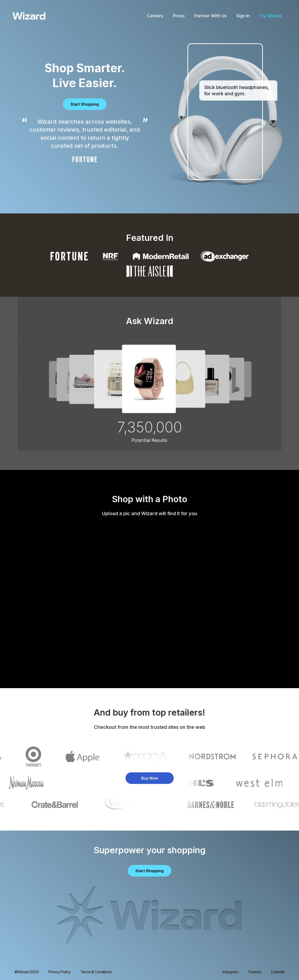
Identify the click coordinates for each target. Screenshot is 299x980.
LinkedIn (278, 972)
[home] (29, 16)
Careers (155, 16)
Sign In (243, 16)
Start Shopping (85, 104)
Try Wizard (270, 16)
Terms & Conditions (96, 972)
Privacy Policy (60, 972)
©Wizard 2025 (27, 972)
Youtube (255, 972)
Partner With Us (211, 16)
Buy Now (149, 778)
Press (179, 16)
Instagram (230, 972)
